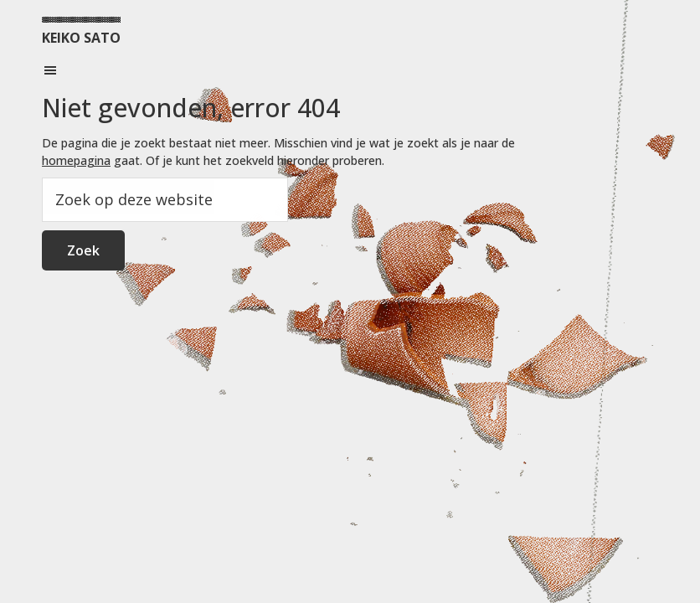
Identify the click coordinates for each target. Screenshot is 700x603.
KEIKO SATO (81, 38)
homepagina (76, 160)
